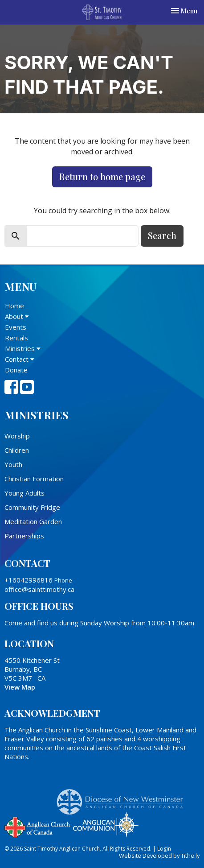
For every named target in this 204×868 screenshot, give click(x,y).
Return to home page (102, 176)
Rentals (16, 338)
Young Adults (24, 493)
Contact (20, 359)
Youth (13, 464)
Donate (16, 370)
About (17, 316)
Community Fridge (32, 507)
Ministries (23, 348)
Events (16, 327)
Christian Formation (34, 479)
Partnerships (24, 536)
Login (164, 849)
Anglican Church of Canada (38, 826)
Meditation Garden (33, 521)
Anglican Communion (106, 825)
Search (162, 235)
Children (17, 450)
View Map (20, 687)
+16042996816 (29, 580)
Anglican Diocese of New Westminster (123, 798)
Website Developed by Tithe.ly (159, 856)
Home (14, 306)
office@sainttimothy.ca (39, 589)
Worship (17, 436)
